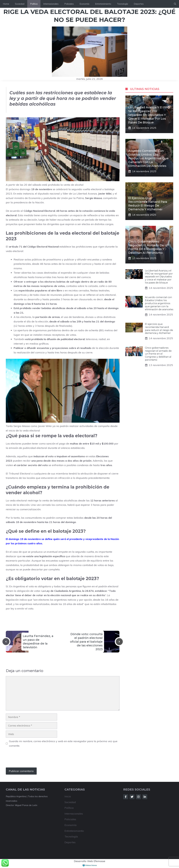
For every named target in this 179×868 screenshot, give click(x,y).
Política (34, 4)
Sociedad (20, 4)
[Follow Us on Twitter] (132, 797)
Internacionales (51, 4)
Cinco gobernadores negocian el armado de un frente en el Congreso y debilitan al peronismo (158, 354)
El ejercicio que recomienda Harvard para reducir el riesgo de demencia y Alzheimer (159, 329)
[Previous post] (6, 642)
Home (6, 4)
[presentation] (28, 759)
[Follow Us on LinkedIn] (145, 797)
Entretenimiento (103, 4)
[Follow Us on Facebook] (126, 797)
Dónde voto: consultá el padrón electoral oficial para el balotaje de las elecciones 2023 (86, 642)
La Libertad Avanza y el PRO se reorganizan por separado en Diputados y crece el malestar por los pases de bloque (149, 115)
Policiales (69, 4)
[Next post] (119, 642)
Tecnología (122, 4)
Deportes (139, 4)
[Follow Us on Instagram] (138, 797)
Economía (84, 4)
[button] (175, 4)
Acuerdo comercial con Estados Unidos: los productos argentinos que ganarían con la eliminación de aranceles (148, 158)
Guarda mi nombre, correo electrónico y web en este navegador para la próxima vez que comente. (63, 743)
